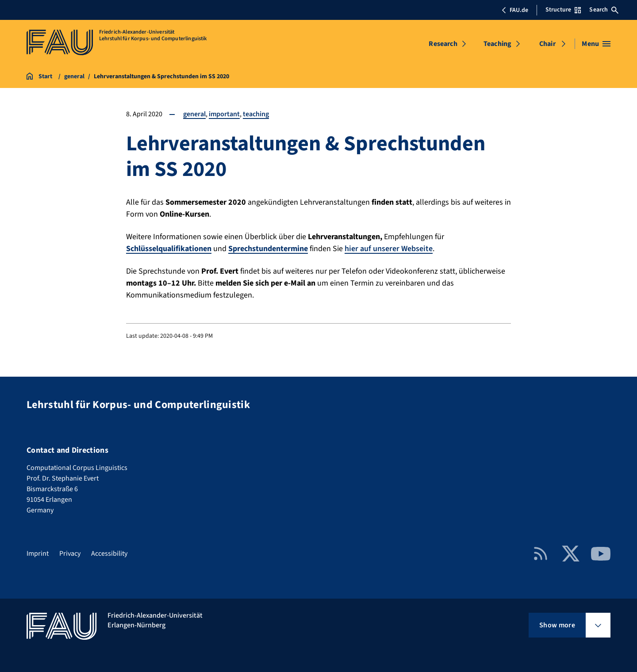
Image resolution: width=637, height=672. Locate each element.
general (194, 114)
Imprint (38, 554)
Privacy (70, 554)
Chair (547, 44)
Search (604, 10)
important (224, 114)
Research (443, 44)
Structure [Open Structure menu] (563, 10)
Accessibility (109, 554)
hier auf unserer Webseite (389, 249)
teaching (256, 114)
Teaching (497, 44)
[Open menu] (596, 44)
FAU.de (515, 10)
